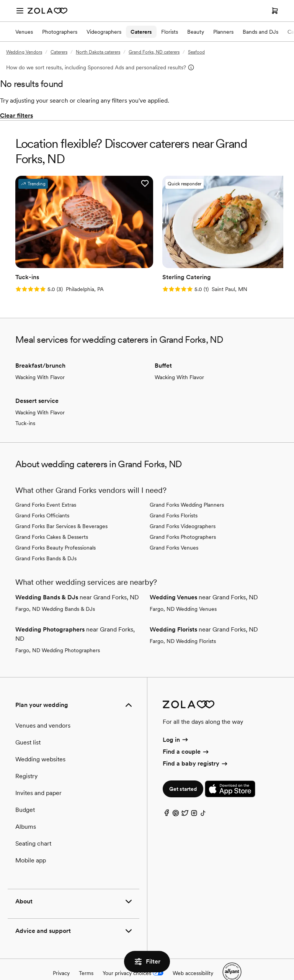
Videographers (104, 32)
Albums (26, 809)
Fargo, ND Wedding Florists (183, 623)
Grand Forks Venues (174, 530)
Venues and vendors (43, 708)
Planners (223, 32)
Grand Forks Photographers (183, 519)
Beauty (196, 32)
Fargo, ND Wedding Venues (183, 591)
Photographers (60, 32)
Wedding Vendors (24, 52)
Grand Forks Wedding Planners (187, 487)
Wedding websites (40, 742)
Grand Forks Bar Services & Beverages (61, 509)
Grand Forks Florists (174, 498)
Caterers (141, 32)
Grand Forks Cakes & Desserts (52, 519)
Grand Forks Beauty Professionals (56, 530)
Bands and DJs (261, 32)
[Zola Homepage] (47, 11)
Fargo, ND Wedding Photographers (58, 633)
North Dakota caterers (98, 52)
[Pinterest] (176, 798)
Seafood (196, 52)
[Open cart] (275, 11)
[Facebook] (167, 798)
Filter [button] (147, 962)
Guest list (28, 725)
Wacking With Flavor (40, 360)
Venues (24, 32)
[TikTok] (203, 798)
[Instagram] (194, 798)
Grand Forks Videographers (183, 509)
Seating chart (33, 826)
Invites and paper (38, 775)
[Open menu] (20, 11)
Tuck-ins (25, 406)
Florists (170, 32)
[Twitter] (185, 798)
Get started (183, 772)
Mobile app (31, 843)
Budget (25, 792)
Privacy (61, 955)
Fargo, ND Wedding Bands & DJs (55, 591)
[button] (105, 183)
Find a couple (186, 734)
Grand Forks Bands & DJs (46, 541)
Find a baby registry (196, 746)
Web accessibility (193, 955)
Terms (86, 955)
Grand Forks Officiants (42, 498)
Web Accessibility (0, 0)
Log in (176, 722)
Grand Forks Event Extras (46, 487)
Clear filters (16, 115)
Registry (26, 758)
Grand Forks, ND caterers (154, 52)
